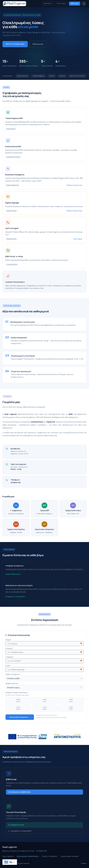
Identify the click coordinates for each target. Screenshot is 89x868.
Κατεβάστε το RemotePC (15, 597)
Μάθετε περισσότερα (74, 185)
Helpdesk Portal (16, 825)
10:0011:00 (44, 701)
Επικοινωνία (38, 44)
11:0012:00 (71, 701)
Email (8, 666)
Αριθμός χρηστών (12, 683)
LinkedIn (84, 863)
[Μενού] (84, 4)
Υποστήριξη (61, 3)
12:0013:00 (18, 708)
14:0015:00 (44, 708)
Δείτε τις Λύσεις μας (15, 44)
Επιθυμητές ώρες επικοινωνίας (17, 693)
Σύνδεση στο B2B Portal (19, 792)
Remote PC (48, 3)
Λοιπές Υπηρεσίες (50, 856)
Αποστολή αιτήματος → (20, 717)
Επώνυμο (9, 648)
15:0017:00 (71, 708)
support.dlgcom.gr (13, 574)
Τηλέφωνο (10, 657)
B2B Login (75, 3)
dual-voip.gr (78, 239)
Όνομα (8, 640)
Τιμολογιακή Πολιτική (69, 856)
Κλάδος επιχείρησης (13, 674)
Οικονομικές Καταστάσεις (28, 856)
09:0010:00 (18, 701)
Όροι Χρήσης (8, 856)
